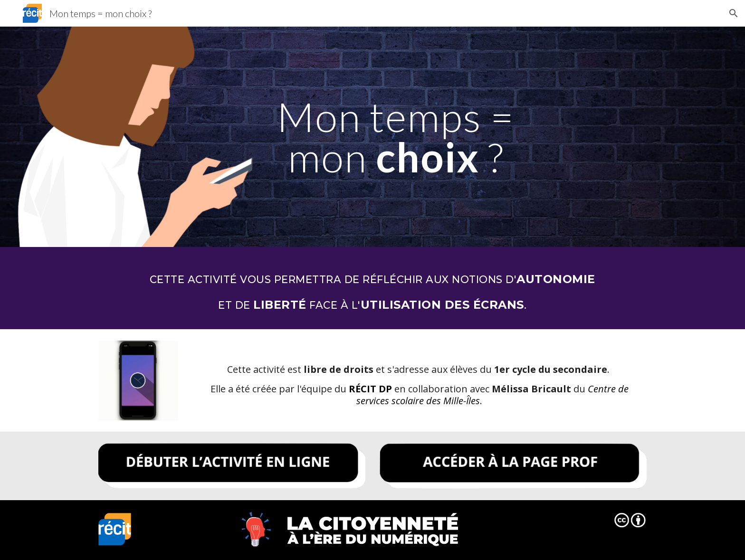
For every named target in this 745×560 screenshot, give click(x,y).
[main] (396, 137)
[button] (734, 13)
